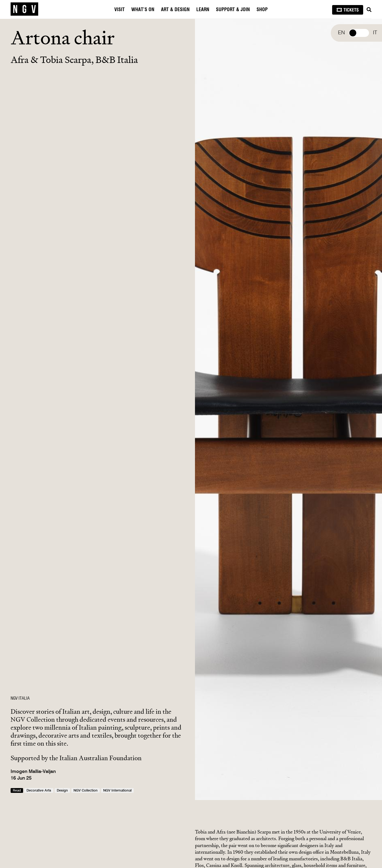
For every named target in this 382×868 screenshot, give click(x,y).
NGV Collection (86, 791)
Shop (262, 10)
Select (359, 33)
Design (62, 791)
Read (17, 791)
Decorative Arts (39, 791)
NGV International (117, 791)
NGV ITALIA (20, 698)
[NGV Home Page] (24, 9)
